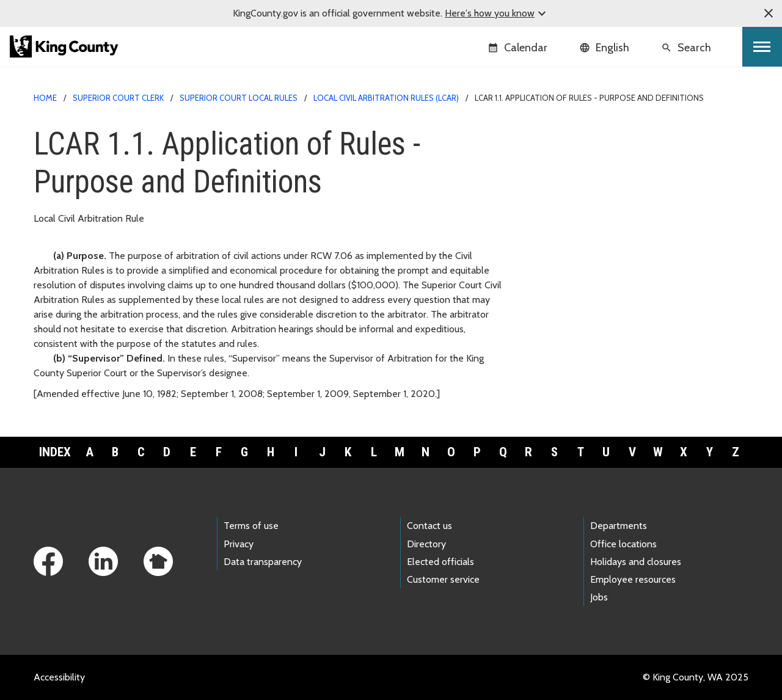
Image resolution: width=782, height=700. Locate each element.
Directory (426, 544)
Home (45, 98)
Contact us (429, 526)
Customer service (443, 579)
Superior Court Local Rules (239, 98)
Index (55, 452)
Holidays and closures (636, 562)
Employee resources (633, 579)
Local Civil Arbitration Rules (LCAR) (386, 98)
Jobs (599, 597)
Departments (619, 526)
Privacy (239, 544)
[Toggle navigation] (762, 47)
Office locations (623, 544)
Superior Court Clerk (118, 98)
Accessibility (59, 677)
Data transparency (263, 562)
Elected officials (440, 562)
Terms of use (251, 526)
